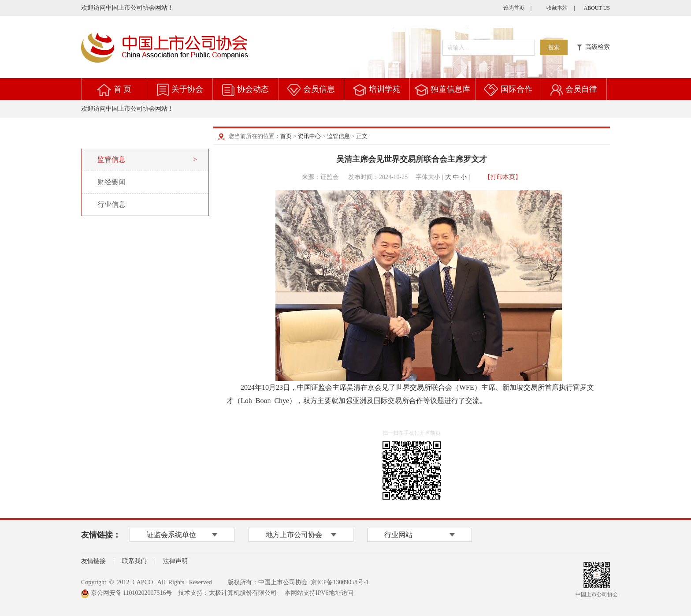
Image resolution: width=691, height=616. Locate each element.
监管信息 (338, 136)
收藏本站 (557, 8)
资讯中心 (309, 136)
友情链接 (93, 561)
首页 (286, 136)
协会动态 (253, 89)
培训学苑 (385, 89)
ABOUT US (597, 8)
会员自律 (581, 89)
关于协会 (187, 89)
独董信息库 (450, 89)
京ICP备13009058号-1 (340, 582)
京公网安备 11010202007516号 (126, 593)
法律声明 (175, 561)
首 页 (123, 89)
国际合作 (516, 89)
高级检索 (593, 47)
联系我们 (134, 561)
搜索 (554, 47)
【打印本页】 (503, 177)
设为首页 (514, 8)
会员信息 (319, 89)
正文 (362, 136)
